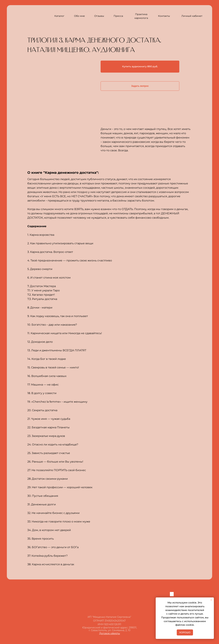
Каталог (59, 16)
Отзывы (99, 16)
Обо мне (79, 16)
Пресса (118, 16)
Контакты (164, 16)
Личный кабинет (192, 16)
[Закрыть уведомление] (211, 600)
